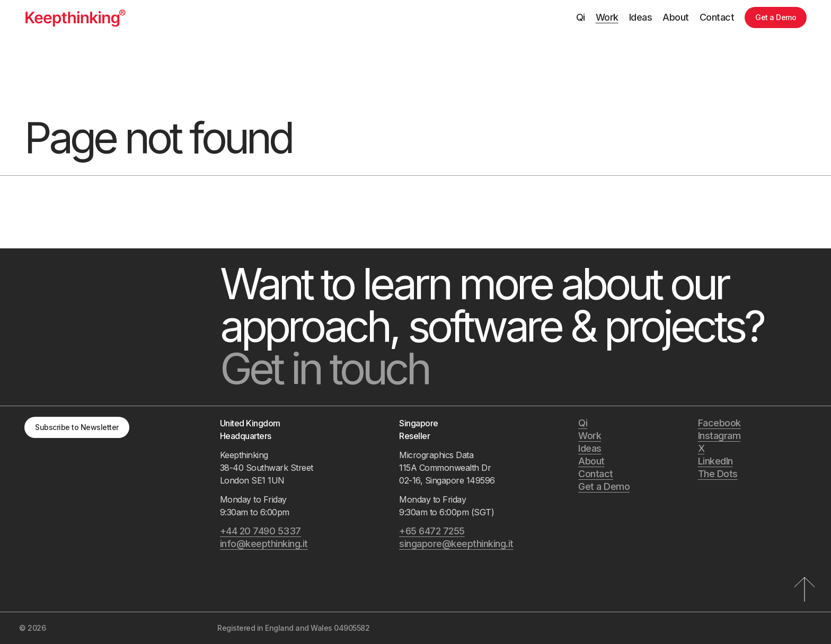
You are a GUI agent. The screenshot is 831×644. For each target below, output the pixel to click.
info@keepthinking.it (264, 544)
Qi (581, 17)
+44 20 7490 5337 (260, 531)
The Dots (718, 474)
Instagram (719, 436)
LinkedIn (715, 461)
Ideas (641, 17)
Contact (717, 17)
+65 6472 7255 (432, 531)
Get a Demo (776, 17)
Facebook (719, 423)
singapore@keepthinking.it (456, 544)
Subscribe (77, 427)
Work (607, 17)
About (676, 17)
